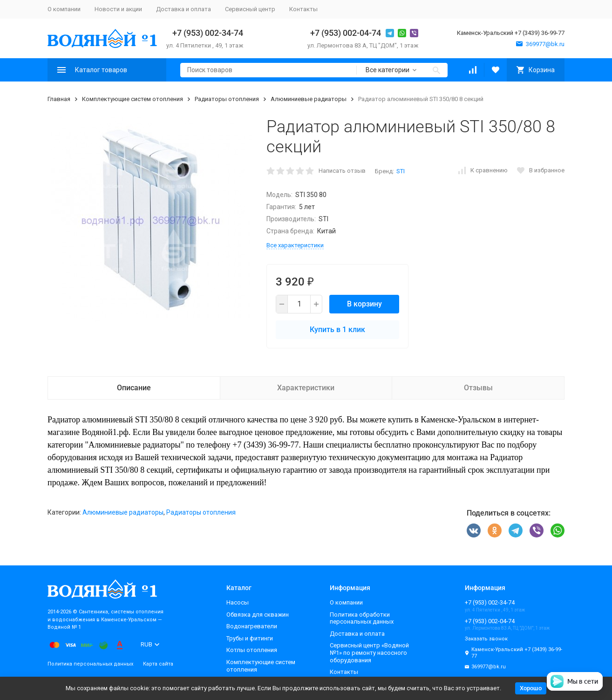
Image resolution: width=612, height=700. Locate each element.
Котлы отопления (252, 650)
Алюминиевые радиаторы (309, 99)
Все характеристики (295, 245)
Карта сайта (158, 664)
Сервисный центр (250, 9)
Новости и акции (118, 9)
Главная (59, 99)
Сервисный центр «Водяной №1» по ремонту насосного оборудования (369, 652)
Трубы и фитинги (250, 638)
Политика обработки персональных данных (362, 618)
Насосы (238, 602)
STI (401, 171)
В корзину (364, 304)
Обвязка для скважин (258, 615)
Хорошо (531, 688)
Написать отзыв (342, 171)
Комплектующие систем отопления (133, 99)
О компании (64, 9)
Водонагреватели (252, 626)
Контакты (303, 9)
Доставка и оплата (184, 9)
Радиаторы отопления (227, 99)
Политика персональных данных (90, 664)
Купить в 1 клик (337, 330)
